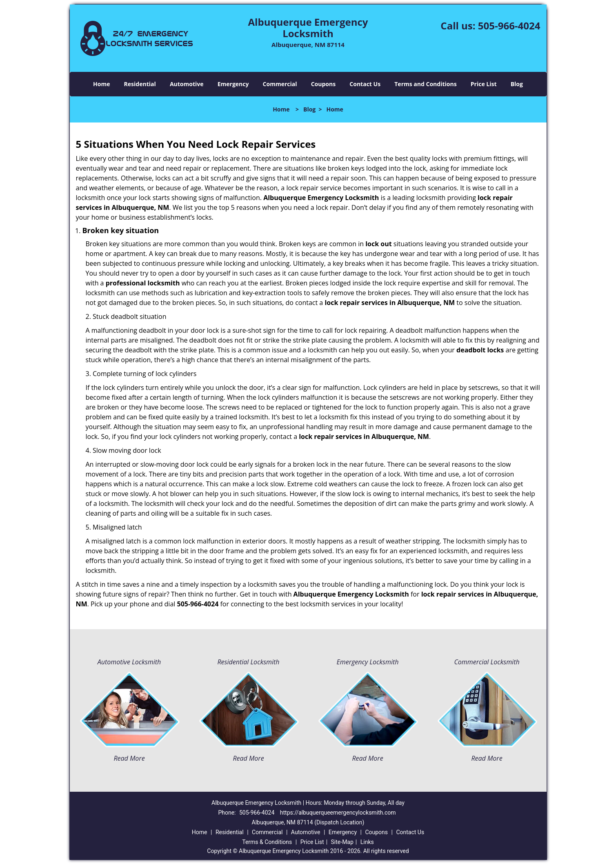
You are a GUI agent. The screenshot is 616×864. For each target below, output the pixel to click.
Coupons (323, 84)
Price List (484, 84)
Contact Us (365, 84)
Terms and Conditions (425, 84)
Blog (517, 84)
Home (101, 84)
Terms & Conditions (267, 842)
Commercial (280, 84)
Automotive (187, 84)
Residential (140, 84)
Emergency (233, 84)
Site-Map (342, 842)
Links (367, 842)
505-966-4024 (509, 26)
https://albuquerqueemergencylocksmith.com (338, 813)
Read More (129, 758)
